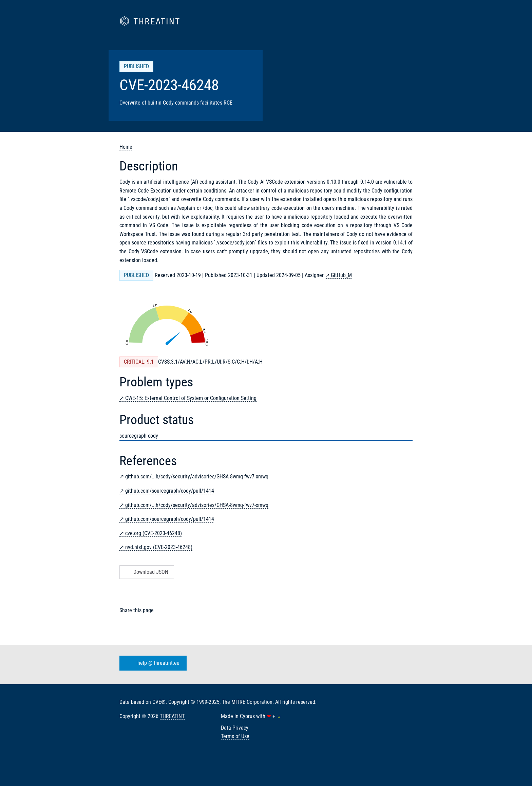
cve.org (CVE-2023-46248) (154, 533)
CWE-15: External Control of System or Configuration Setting (191, 398)
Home (126, 147)
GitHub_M (341, 275)
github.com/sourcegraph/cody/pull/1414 (170, 491)
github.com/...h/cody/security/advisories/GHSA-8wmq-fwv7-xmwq (197, 477)
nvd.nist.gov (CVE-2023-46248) (159, 547)
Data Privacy (235, 728)
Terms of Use (235, 736)
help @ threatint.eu (152, 663)
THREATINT (172, 716)
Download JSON (146, 572)
